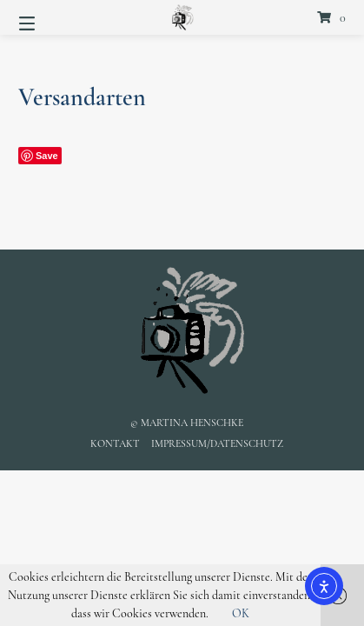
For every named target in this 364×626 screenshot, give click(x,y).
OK (241, 613)
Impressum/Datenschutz (217, 443)
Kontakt (115, 443)
